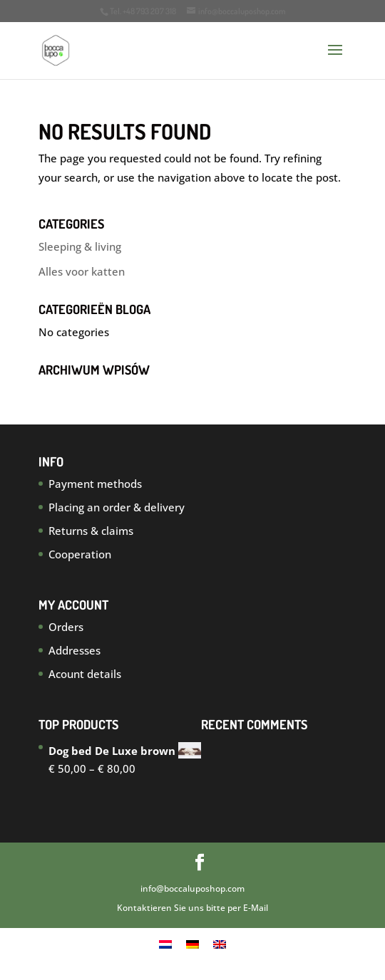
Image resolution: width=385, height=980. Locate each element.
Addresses (75, 650)
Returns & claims (91, 531)
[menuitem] (165, 944)
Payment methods (95, 484)
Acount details (85, 674)
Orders (66, 627)
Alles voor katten (82, 271)
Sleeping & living (80, 246)
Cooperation (80, 554)
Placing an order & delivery (117, 507)
